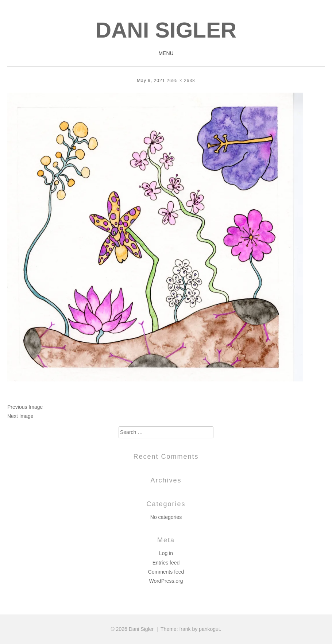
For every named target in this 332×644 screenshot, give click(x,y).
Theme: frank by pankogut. (191, 629)
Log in (166, 553)
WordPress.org (166, 581)
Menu (166, 53)
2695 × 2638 (181, 81)
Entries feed (166, 563)
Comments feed (166, 572)
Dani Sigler (166, 30)
